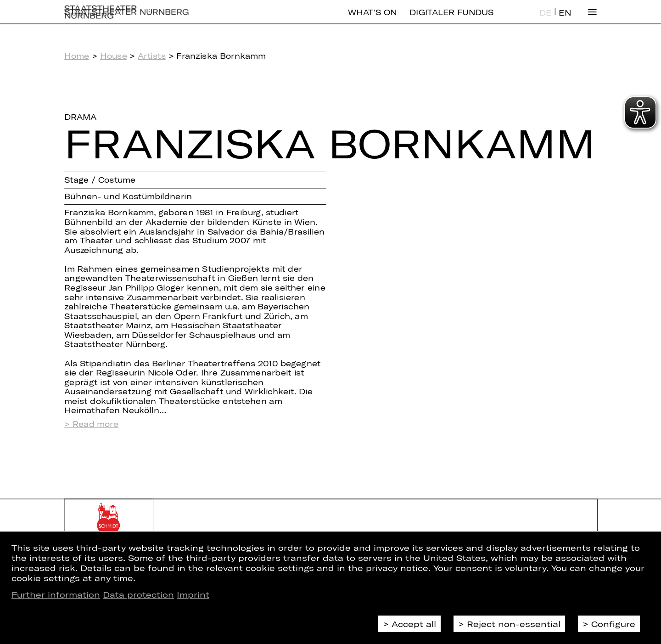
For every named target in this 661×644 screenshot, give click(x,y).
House (114, 56)
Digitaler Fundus (451, 20)
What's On (372, 20)
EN (565, 20)
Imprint (193, 594)
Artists (152, 56)
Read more (95, 424)
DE (545, 20)
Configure (613, 624)
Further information (56, 594)
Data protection (138, 594)
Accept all (414, 624)
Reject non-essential (514, 624)
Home (77, 56)
